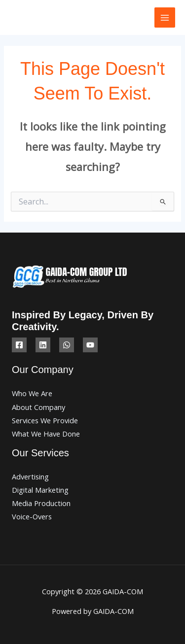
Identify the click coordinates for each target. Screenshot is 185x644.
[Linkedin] (43, 345)
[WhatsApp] (67, 345)
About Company (38, 407)
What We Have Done (46, 434)
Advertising (30, 476)
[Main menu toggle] (165, 18)
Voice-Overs (32, 516)
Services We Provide (45, 420)
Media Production (41, 503)
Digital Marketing (40, 490)
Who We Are (32, 393)
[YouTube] (90, 345)
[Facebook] (19, 345)
